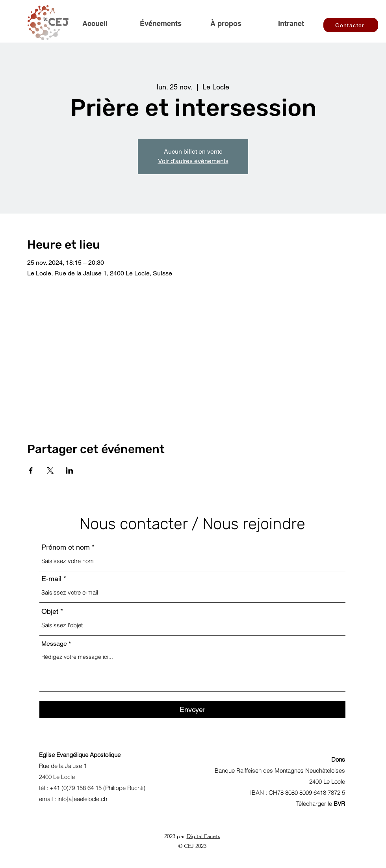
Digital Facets (203, 836)
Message (54, 644)
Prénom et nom (66, 547)
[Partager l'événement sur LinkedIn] (70, 470)
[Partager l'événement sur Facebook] (31, 470)
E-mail (51, 579)
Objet (50, 612)
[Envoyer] (192, 710)
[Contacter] (351, 25)
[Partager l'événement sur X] (50, 470)
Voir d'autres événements (193, 161)
